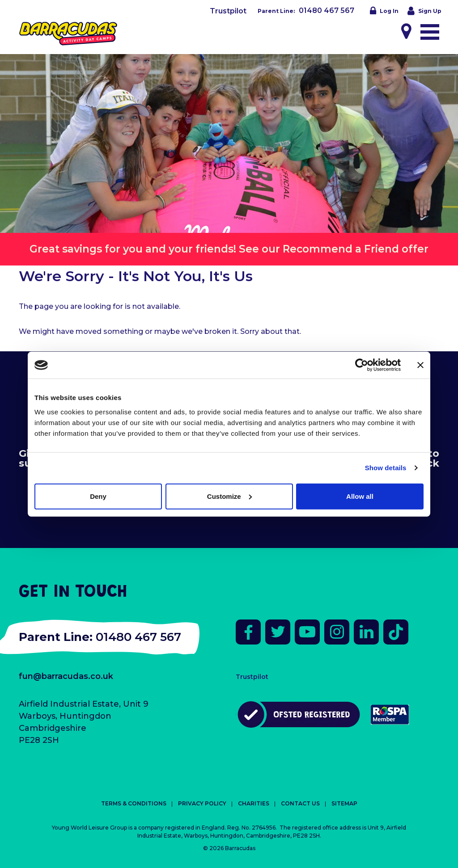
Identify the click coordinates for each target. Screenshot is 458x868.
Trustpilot (228, 11)
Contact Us (300, 803)
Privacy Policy (202, 803)
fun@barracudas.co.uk (66, 676)
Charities (254, 803)
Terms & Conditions (134, 803)
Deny (98, 496)
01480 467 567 (327, 11)
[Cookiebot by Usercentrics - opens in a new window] (362, 365)
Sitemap (344, 803)
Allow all (360, 496)
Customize (229, 496)
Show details (386, 468)
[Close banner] (420, 365)
